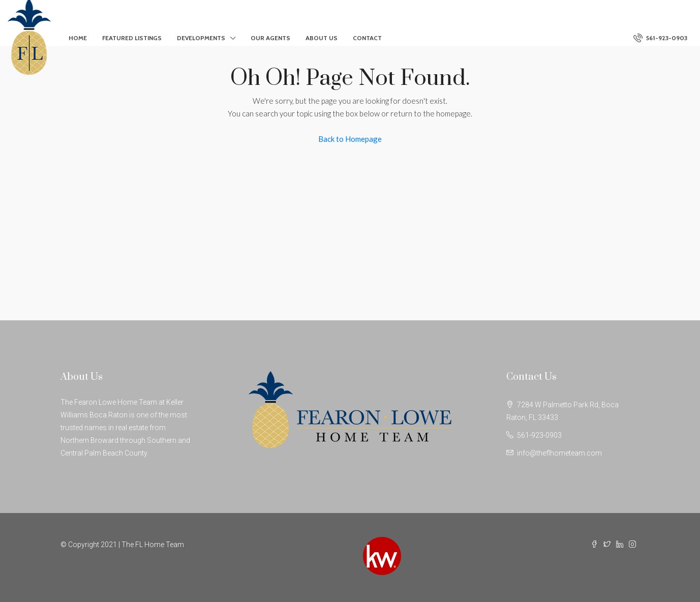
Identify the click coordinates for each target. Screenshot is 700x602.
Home (78, 38)
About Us (322, 38)
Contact (367, 38)
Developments (201, 38)
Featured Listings (132, 38)
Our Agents (270, 38)
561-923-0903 (660, 38)
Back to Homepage (350, 139)
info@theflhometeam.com (559, 453)
